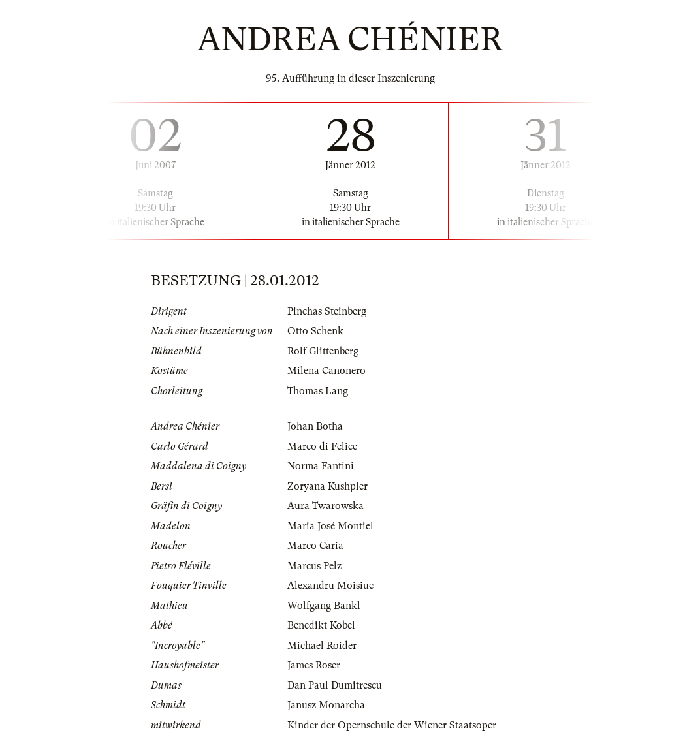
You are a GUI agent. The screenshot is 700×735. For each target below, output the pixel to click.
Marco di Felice (322, 446)
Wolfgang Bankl (324, 606)
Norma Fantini (321, 466)
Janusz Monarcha (326, 705)
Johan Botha (315, 426)
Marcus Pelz (314, 566)
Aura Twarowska (326, 506)
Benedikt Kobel (321, 625)
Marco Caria (315, 546)
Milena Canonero (326, 371)
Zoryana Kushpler (327, 486)
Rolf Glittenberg (323, 351)
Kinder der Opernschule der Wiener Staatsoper (392, 725)
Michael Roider (322, 646)
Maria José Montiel (330, 526)
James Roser (314, 665)
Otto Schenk (315, 331)
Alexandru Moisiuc (330, 586)
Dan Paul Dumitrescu (335, 685)
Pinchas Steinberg (327, 311)
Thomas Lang (318, 391)
